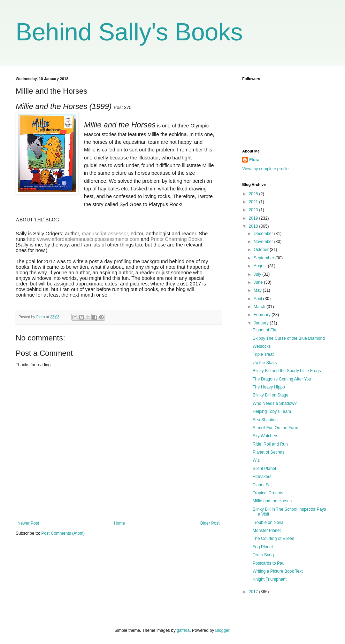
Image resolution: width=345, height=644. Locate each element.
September (264, 258)
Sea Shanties (265, 420)
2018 (254, 226)
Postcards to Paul (269, 563)
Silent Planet (264, 469)
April (258, 299)
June (259, 282)
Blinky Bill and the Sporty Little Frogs (287, 371)
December (264, 234)
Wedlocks (262, 346)
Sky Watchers (266, 436)
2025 (254, 194)
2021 (254, 202)
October (262, 250)
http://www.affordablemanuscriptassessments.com (83, 239)
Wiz (256, 460)
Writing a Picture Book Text (278, 571)
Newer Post (28, 523)
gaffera (183, 630)
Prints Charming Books (176, 239)
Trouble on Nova (268, 523)
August (261, 266)
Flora (254, 160)
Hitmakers (262, 477)
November (264, 242)
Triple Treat (263, 354)
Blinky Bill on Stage (271, 395)
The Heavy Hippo (269, 387)
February (263, 315)
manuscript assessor (104, 234)
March (260, 307)
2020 (254, 210)
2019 (254, 218)
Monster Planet (267, 531)
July (258, 274)
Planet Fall (263, 485)
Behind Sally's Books (129, 32)
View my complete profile (265, 169)
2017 (254, 592)
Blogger (223, 630)
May (258, 290)
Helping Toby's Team (272, 411)
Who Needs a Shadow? (275, 403)
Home (120, 523)
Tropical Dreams (268, 493)
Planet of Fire (265, 330)
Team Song (263, 555)
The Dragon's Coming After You (282, 379)
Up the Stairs (265, 363)
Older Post (210, 523)
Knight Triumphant (270, 579)
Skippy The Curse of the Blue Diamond (289, 338)
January (262, 323)
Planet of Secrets (269, 452)
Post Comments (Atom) (63, 533)
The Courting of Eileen (273, 539)
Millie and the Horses (272, 501)
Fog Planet (263, 547)
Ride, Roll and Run (270, 444)
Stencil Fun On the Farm (275, 428)
